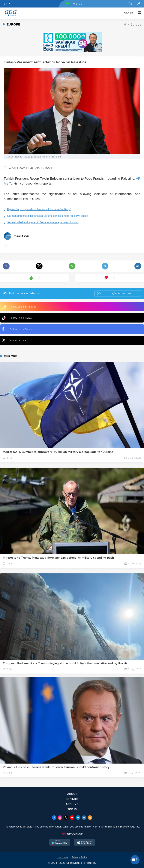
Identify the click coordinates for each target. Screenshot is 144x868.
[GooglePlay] (60, 843)
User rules (62, 857)
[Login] (139, 4)
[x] (66, 818)
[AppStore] (84, 843)
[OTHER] (139, 13)
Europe (136, 24)
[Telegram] (78, 818)
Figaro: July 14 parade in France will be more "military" (39, 209)
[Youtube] (72, 818)
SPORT (129, 13)
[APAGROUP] (72, 834)
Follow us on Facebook (19, 329)
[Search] (130, 4)
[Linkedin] (84, 818)
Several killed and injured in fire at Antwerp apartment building (43, 222)
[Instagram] (60, 818)
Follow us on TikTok (17, 318)
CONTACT (72, 799)
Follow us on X (14, 340)
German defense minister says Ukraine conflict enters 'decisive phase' (48, 216)
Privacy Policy (79, 857)
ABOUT (72, 794)
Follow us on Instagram (19, 307)
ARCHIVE (72, 804)
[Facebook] (54, 818)
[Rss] (90, 818)
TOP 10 (72, 809)
